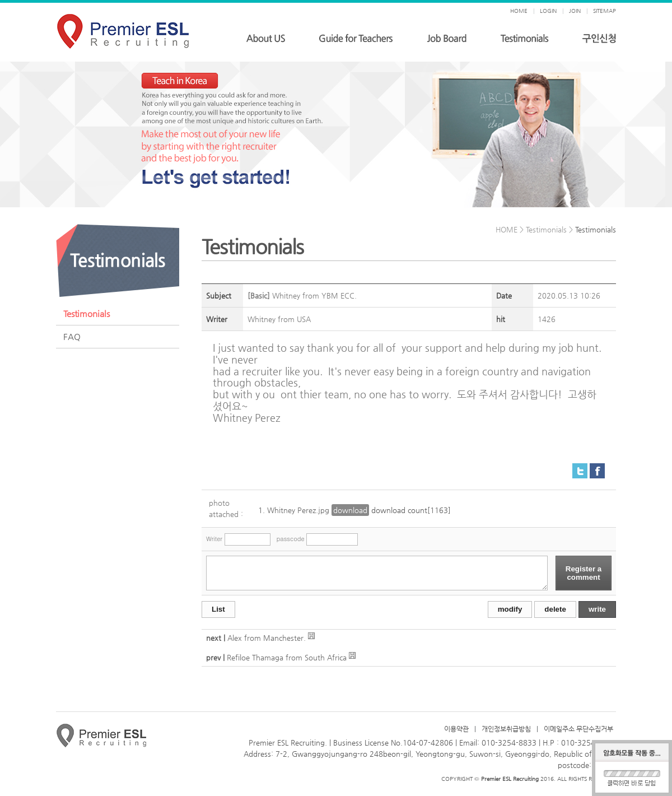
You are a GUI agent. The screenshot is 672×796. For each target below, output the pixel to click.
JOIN (575, 11)
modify (510, 609)
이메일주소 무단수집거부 (578, 729)
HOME (519, 11)
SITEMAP (605, 11)
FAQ (72, 336)
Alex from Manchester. (268, 638)
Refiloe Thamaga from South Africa (287, 657)
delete (555, 609)
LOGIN (548, 11)
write (597, 609)
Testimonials (87, 313)
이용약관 (456, 729)
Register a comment (584, 573)
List (218, 609)
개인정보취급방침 (506, 729)
